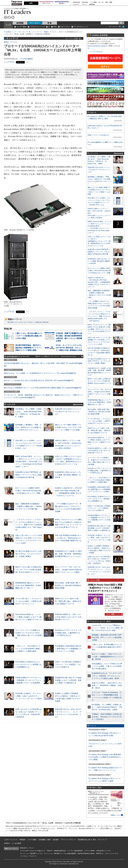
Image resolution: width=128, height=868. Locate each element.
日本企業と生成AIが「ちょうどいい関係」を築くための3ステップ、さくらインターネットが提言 (28, 696)
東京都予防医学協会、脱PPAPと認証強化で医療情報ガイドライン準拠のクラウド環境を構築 (28, 348)
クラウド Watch (89, 851)
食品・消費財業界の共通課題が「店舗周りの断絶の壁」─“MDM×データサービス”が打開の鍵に (29, 506)
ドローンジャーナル (112, 853)
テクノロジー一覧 (24, 32)
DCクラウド (46, 3)
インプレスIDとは (96, 52)
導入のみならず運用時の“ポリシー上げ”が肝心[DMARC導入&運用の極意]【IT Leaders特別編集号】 (43, 388)
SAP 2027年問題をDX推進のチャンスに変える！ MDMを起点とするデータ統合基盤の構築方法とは (68, 538)
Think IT (50, 851)
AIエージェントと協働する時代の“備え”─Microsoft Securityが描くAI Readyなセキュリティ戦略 (28, 490)
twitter (6, 17)
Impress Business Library (97, 46)
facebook (9, 17)
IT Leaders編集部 (26, 59)
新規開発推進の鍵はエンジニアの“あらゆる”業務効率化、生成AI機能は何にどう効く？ (28, 585)
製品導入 (62, 3)
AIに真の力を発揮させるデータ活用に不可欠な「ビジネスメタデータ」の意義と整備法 (28, 554)
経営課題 (20, 23)
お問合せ (7, 843)
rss (13, 17)
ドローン (84, 4)
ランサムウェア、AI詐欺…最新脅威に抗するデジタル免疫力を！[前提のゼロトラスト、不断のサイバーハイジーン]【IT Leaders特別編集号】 (44, 396)
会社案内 (56, 840)
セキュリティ (65, 27)
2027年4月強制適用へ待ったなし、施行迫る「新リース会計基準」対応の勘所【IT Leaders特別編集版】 (43, 365)
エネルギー (76, 4)
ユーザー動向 (21, 27)
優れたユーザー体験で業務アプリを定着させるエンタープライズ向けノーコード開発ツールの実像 (68, 427)
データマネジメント (81, 27)
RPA (55, 27)
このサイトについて (11, 840)
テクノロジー (35, 23)
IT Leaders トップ (10, 32)
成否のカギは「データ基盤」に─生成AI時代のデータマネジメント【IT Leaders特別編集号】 (40, 373)
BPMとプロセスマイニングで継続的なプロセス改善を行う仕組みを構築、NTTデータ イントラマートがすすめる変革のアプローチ (99, 329)
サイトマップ (102, 840)
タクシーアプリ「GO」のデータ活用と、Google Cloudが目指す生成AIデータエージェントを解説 (68, 569)
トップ (8, 25)
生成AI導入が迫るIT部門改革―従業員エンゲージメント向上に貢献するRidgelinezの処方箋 (28, 475)
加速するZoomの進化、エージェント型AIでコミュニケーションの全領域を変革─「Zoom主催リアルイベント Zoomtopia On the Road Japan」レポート (29, 461)
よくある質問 (16, 843)
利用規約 (22, 840)
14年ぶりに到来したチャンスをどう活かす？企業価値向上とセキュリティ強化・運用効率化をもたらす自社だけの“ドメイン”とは (99, 241)
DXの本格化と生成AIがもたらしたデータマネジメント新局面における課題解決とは (28, 664)
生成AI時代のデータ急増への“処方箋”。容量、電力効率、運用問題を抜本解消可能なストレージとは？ (69, 554)
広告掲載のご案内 (45, 840)
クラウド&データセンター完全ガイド (33, 851)
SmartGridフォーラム (104, 851)
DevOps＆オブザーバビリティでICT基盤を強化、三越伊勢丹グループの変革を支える (68, 633)
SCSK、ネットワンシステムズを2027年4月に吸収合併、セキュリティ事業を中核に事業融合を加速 (69, 348)
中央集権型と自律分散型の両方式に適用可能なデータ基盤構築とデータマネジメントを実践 (68, 648)
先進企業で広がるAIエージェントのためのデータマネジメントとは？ (68, 411)
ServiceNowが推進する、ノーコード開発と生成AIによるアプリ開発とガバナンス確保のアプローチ (28, 617)
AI (49, 27)
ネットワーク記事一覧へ (74, 38)
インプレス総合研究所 (75, 851)
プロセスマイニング (37, 27)
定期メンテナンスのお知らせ (98, 135)
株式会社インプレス (27, 848)
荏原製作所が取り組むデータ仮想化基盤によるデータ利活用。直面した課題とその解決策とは (68, 680)
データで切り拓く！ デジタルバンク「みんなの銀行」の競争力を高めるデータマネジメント (29, 601)
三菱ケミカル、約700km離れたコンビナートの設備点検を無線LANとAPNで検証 (29, 336)
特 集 (50, 23)
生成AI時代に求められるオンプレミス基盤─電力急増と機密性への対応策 (68, 475)
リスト (27, 62)
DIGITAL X (100, 853)
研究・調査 (109, 2)
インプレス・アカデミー (28, 856)
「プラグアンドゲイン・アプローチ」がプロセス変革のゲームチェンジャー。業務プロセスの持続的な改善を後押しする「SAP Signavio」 (28, 525)
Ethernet (46, 322)
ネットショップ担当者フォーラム (31, 853)
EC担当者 (85, 2)
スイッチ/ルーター (21, 322)
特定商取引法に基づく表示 (87, 840)
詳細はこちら (115, 815)
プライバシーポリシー (68, 840)
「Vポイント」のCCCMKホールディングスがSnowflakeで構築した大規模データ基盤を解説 (28, 648)
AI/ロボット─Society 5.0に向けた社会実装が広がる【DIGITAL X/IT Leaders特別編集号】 (39, 380)
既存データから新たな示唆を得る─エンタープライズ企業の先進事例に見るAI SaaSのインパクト (28, 569)
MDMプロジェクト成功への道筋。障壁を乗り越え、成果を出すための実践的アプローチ (68, 601)
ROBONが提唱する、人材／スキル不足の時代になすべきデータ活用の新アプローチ (68, 617)
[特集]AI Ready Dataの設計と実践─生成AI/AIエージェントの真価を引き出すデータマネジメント (105, 588)
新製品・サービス (50, 32)
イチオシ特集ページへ (113, 614)
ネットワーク (37, 32)
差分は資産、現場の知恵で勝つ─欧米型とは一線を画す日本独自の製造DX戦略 (68, 585)
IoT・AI (101, 2)
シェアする (9, 62)
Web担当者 (76, 2)
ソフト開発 (93, 2)
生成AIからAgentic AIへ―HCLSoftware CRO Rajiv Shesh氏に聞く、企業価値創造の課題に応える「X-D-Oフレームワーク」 (99, 282)
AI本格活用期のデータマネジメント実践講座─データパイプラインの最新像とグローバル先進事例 (28, 680)
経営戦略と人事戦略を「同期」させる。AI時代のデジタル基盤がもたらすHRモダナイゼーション (28, 427)
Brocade (11, 322)
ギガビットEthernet (35, 322)
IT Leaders (17, 12)
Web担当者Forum (60, 851)
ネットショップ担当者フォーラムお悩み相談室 (60, 853)
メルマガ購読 (32, 840)
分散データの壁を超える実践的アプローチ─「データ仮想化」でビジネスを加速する (68, 664)
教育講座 (92, 4)
